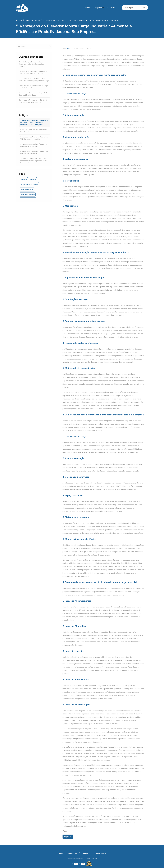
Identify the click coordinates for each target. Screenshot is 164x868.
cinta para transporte (28, 194)
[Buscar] (144, 8)
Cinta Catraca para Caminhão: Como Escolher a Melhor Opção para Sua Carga (34, 80)
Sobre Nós (111, 8)
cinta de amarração (27, 189)
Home (86, 8)
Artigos (24, 115)
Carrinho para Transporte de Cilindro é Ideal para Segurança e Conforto (33, 101)
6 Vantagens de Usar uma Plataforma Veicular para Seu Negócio (34, 138)
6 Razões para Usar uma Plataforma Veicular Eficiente (34, 131)
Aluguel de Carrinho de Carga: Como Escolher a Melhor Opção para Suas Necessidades (34, 161)
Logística (24, 179)
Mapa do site (100, 854)
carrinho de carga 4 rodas (29, 184)
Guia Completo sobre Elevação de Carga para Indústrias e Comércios (33, 87)
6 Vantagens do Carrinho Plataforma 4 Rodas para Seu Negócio (34, 145)
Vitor (69, 49)
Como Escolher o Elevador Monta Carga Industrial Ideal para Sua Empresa (33, 72)
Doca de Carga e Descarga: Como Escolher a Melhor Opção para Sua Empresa (31, 64)
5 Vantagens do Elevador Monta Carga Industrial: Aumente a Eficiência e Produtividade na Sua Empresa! (34, 123)
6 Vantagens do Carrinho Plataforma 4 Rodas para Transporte (34, 152)
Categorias (97, 8)
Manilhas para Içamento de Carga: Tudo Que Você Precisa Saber (33, 94)
